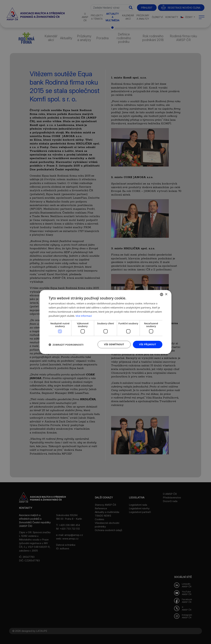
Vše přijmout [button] (148, 344)
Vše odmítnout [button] (114, 344)
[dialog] (105, 322)
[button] (66, 345)
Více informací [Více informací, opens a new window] (84, 316)
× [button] (166, 294)
